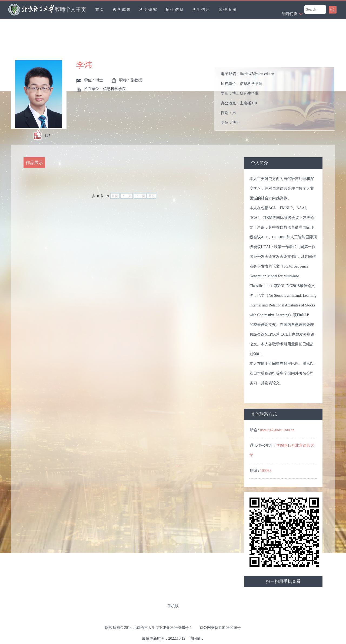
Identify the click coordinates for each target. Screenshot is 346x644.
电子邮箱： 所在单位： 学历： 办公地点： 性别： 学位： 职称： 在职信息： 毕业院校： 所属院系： (247, 100)
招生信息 (175, 10)
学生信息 (201, 10)
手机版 (173, 606)
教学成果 (122, 10)
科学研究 (148, 10)
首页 (100, 10)
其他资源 (228, 10)
